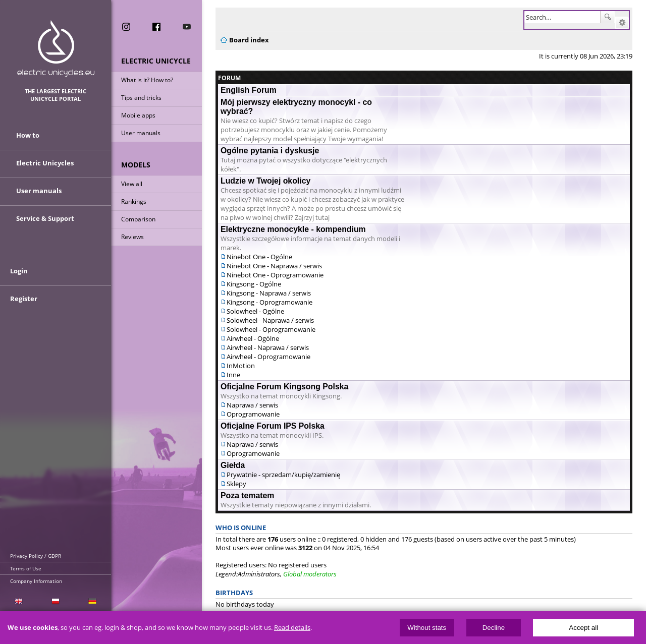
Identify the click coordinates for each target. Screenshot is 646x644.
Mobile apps (138, 115)
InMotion (241, 366)
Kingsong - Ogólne (254, 284)
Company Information (36, 581)
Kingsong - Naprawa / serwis (269, 293)
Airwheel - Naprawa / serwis (268, 347)
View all (132, 184)
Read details (292, 628)
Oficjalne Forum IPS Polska (273, 426)
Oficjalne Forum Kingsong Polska (284, 387)
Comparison (138, 219)
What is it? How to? (147, 80)
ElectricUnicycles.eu (56, 49)
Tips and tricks (141, 98)
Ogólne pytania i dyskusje (270, 151)
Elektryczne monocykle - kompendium (293, 229)
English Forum (249, 90)
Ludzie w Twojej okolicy (265, 181)
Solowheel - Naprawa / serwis (270, 320)
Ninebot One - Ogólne (259, 257)
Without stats (427, 628)
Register (24, 299)
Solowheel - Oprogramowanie (271, 329)
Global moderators (310, 574)
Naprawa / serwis (252, 405)
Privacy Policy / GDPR (36, 556)
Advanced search (622, 23)
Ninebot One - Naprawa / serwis (274, 266)
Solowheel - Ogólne (255, 311)
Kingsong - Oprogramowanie (270, 302)
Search (608, 17)
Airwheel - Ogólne (253, 338)
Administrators (259, 574)
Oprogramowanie (253, 414)
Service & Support (45, 218)
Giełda (233, 465)
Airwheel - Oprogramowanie (268, 357)
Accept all (583, 628)
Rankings (134, 201)
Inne (233, 375)
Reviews (132, 237)
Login (19, 271)
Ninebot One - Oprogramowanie (275, 275)
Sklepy (236, 484)
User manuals (141, 133)
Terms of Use (26, 568)
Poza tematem (247, 495)
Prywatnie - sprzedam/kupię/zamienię (283, 475)
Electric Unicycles (45, 163)
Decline (494, 628)
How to (28, 135)
